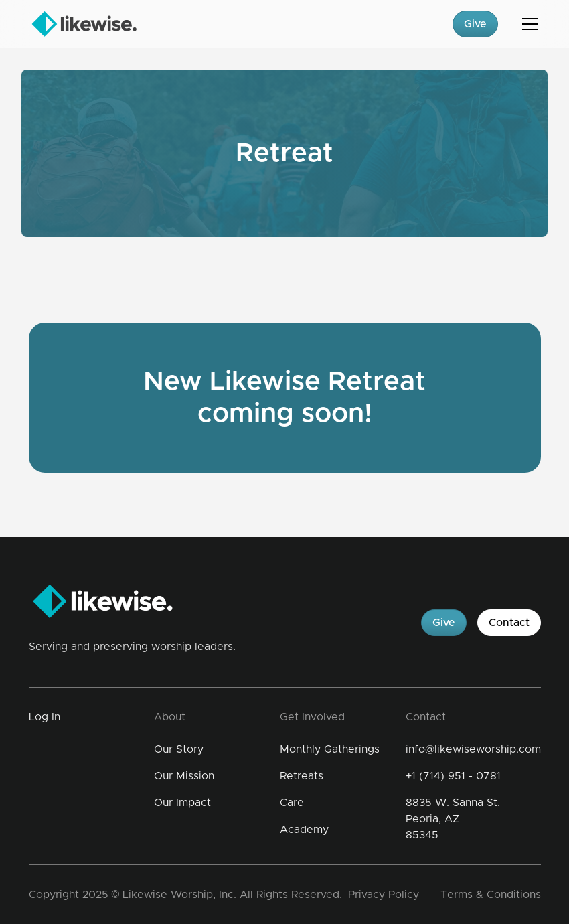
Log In (45, 717)
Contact (509, 623)
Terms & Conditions (491, 895)
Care (292, 803)
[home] (84, 24)
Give (475, 24)
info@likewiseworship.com (473, 749)
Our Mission (184, 776)
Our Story (179, 749)
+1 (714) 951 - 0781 (453, 776)
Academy (304, 830)
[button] (527, 24)
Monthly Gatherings (330, 749)
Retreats (302, 776)
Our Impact (182, 803)
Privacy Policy (384, 895)
